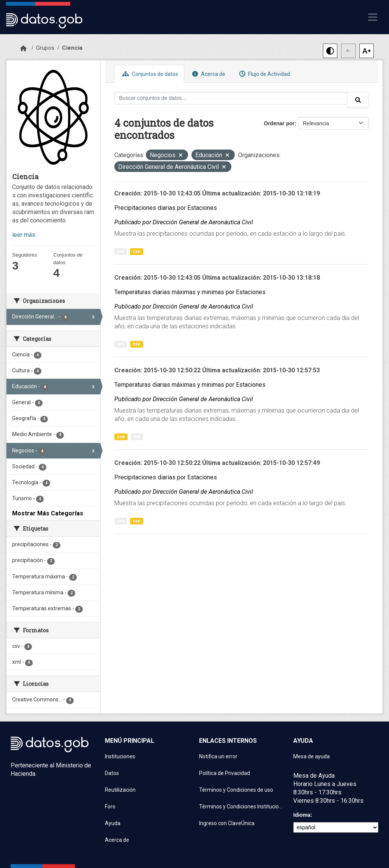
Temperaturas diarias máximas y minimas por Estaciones (190, 292)
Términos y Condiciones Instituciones (242, 807)
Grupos (45, 48)
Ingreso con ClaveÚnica (227, 823)
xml (121, 251)
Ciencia (72, 48)
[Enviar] (358, 100)
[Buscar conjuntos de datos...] (231, 98)
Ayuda (113, 823)
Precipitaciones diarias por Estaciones (166, 208)
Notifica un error (218, 756)
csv (137, 251)
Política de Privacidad (225, 773)
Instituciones (120, 756)
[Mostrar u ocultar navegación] (373, 17)
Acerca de (208, 74)
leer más (24, 235)
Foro (110, 807)
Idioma (302, 815)
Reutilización (120, 790)
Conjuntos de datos (149, 74)
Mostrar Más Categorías (48, 513)
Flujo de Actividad (264, 74)
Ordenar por (279, 123)
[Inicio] (23, 49)
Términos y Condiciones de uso (236, 790)
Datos (112, 773)
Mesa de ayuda (312, 756)
